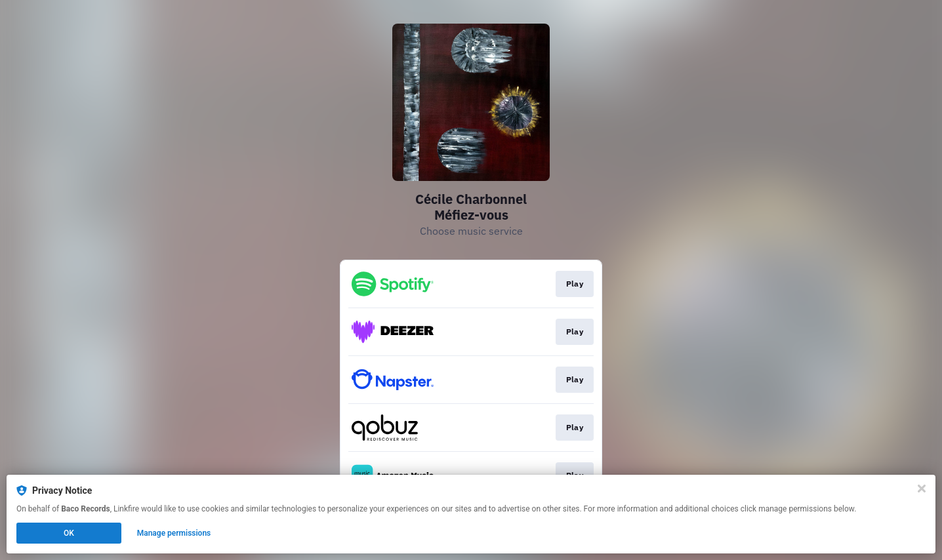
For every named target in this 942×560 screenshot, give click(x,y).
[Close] (922, 489)
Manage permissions (174, 533)
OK (69, 533)
